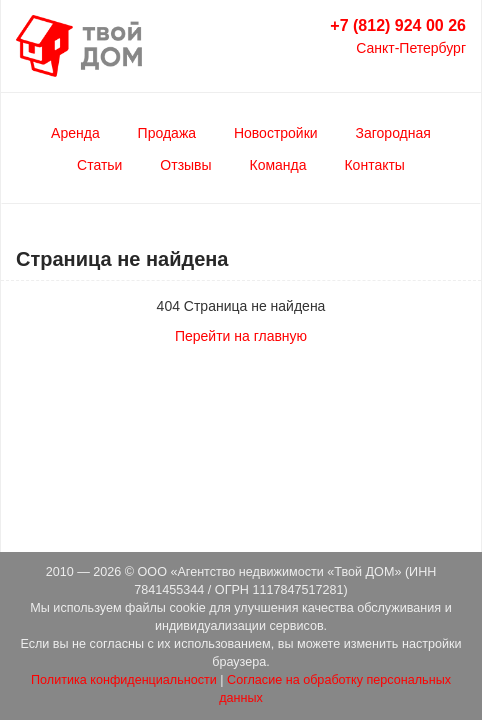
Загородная (393, 133)
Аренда (75, 133)
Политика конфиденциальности (124, 680)
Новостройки (276, 133)
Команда (278, 165)
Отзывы (185, 165)
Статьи (99, 165)
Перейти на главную (241, 336)
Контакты (374, 165)
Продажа (167, 133)
